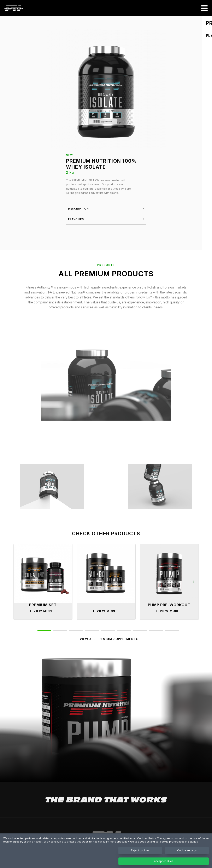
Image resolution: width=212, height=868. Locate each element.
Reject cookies (140, 858)
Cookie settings (187, 858)
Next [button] (194, 580)
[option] (43, 582)
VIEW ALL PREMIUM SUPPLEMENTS (109, 639)
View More (40, 611)
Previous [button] (21, 580)
